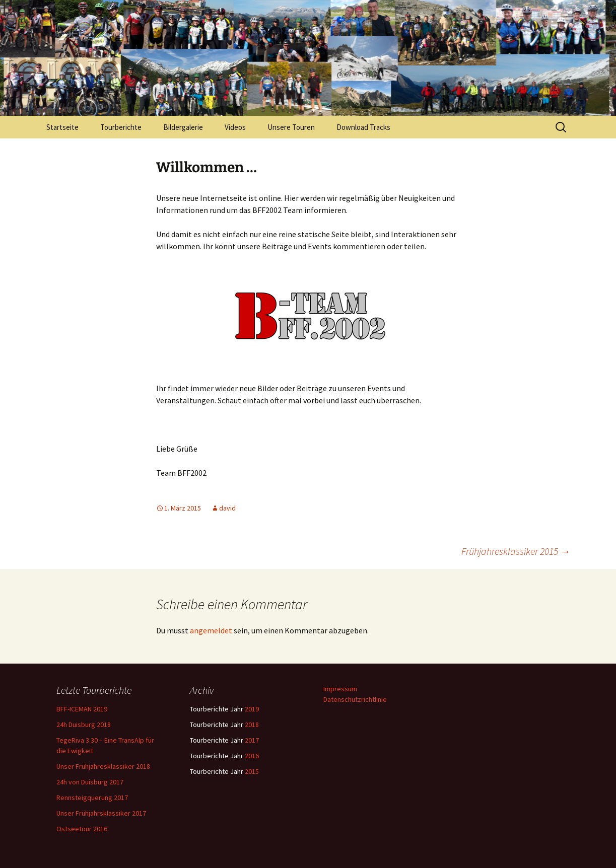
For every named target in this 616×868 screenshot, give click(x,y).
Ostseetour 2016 (82, 829)
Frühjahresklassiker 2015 (516, 551)
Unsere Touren (291, 127)
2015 (252, 771)
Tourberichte (121, 127)
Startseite (62, 127)
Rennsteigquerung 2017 (92, 798)
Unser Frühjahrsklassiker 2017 (101, 813)
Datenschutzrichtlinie (355, 699)
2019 (252, 709)
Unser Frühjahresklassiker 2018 (103, 766)
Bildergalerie (183, 127)
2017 (252, 740)
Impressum (340, 689)
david (227, 508)
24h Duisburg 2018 (84, 725)
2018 (252, 725)
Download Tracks (363, 127)
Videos (235, 127)
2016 (252, 756)
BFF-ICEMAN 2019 (82, 709)
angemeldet (211, 630)
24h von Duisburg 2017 (90, 782)
